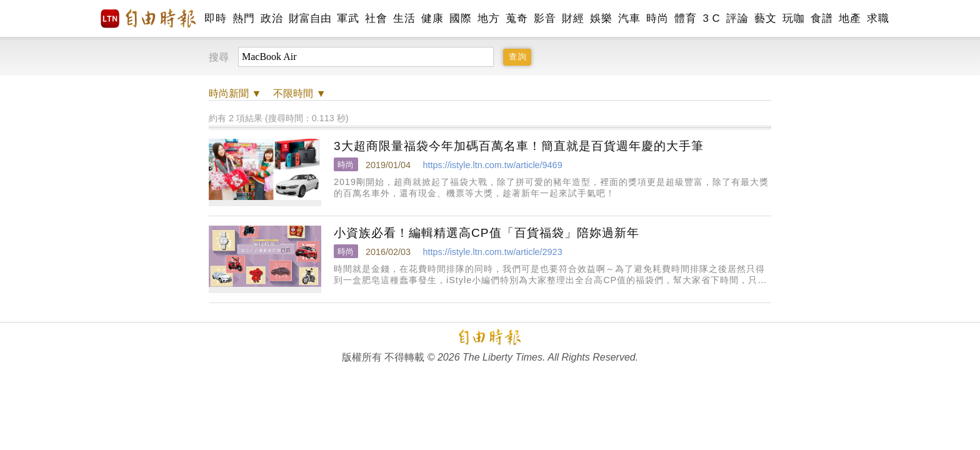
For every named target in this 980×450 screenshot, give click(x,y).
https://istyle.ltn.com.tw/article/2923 (492, 252)
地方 (488, 18)
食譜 (822, 18)
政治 (272, 18)
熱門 (243, 18)
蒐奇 (517, 18)
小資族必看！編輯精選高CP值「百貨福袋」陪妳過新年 (487, 233)
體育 (685, 18)
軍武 (348, 18)
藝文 (765, 18)
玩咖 (793, 18)
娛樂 (601, 18)
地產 (850, 18)
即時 (215, 18)
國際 (460, 18)
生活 (404, 18)
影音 (545, 18)
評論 (737, 18)
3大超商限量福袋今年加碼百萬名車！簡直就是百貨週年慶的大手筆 (519, 146)
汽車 (629, 18)
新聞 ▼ (235, 93)
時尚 (657, 18)
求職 (878, 18)
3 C (711, 18)
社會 (376, 18)
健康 (432, 18)
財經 (573, 18)
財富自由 (310, 18)
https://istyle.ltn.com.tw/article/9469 (492, 165)
